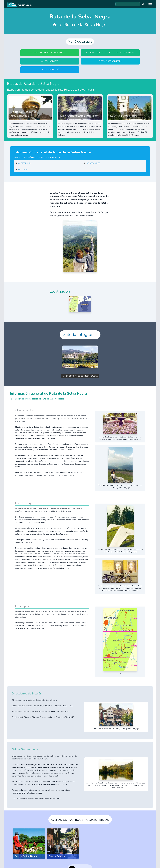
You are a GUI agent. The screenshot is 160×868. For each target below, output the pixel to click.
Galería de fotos (50, 61)
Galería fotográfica (80, 335)
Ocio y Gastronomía (50, 70)
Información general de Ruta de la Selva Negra (110, 53)
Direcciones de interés (110, 61)
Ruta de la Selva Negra (86, 25)
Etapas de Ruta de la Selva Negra (50, 53)
